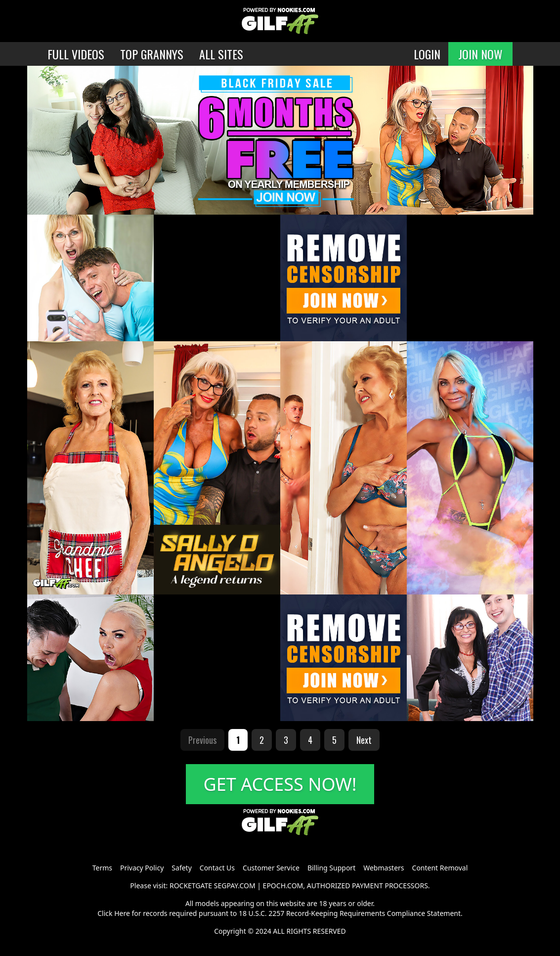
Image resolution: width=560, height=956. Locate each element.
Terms (102, 868)
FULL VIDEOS (76, 54)
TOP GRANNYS (152, 54)
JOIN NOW (480, 54)
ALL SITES (221, 54)
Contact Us (217, 868)
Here (122, 913)
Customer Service (271, 868)
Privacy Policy (142, 868)
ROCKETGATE (191, 886)
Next (364, 740)
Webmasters (384, 868)
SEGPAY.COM (235, 886)
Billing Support (331, 868)
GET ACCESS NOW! (280, 784)
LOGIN (427, 54)
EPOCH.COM (283, 886)
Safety (181, 868)
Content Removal (440, 868)
